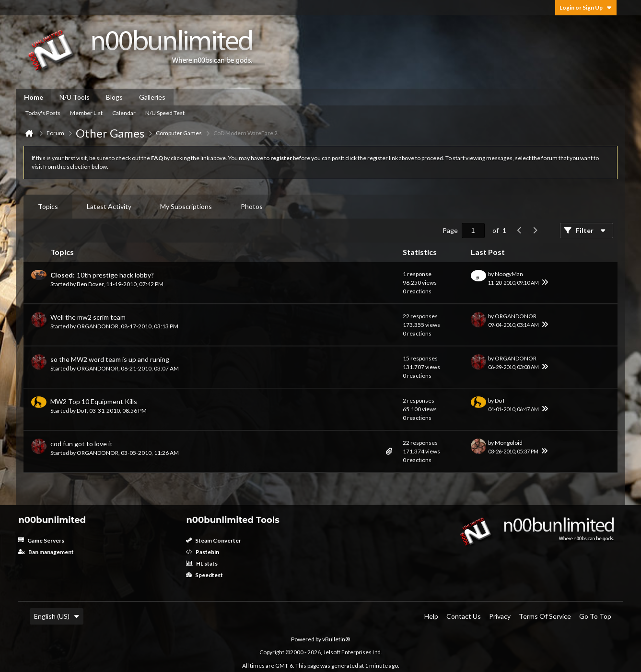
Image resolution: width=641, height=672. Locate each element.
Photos (252, 206)
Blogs (114, 97)
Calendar (124, 113)
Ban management (46, 552)
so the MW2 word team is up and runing (110, 359)
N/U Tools (75, 97)
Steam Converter (214, 540)
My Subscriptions (186, 206)
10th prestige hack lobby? (115, 275)
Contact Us (464, 616)
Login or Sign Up (586, 7)
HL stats (202, 563)
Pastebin (203, 552)
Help (431, 616)
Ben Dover (90, 284)
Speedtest (204, 575)
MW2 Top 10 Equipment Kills (94, 401)
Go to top (595, 616)
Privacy (500, 616)
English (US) (57, 616)
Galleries (152, 97)
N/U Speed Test (165, 113)
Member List (86, 113)
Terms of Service (545, 616)
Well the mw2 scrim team (88, 317)
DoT (82, 411)
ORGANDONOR (98, 326)
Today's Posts (43, 113)
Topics (48, 206)
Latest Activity (109, 206)
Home (34, 97)
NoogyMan (509, 274)
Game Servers (41, 540)
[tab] (48, 207)
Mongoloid (509, 443)
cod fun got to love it (82, 444)
